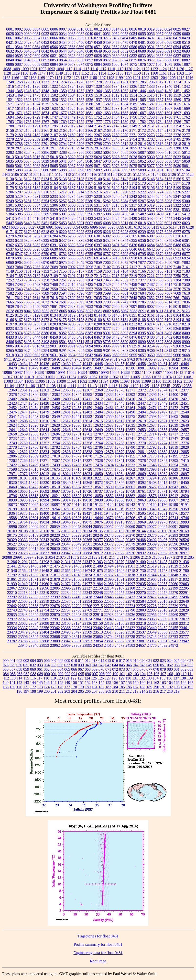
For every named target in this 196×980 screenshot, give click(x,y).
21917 (173, 579)
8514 (89, 342)
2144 (89, 126)
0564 (36, 47)
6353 (116, 240)
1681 (89, 113)
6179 (28, 232)
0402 (116, 38)
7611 (10, 298)
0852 (45, 60)
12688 (33, 434)
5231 (36, 196)
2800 (116, 144)
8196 (186, 320)
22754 (44, 610)
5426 (124, 218)
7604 (142, 293)
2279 (19, 139)
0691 (168, 51)
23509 (87, 632)
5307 (63, 205)
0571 (98, 47)
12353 (176, 386)
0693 (186, 51)
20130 (65, 531)
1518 (168, 95)
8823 (133, 342)
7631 (89, 298)
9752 (61, 359)
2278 (10, 139)
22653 (23, 606)
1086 (177, 64)
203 (67, 691)
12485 (109, 412)
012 (88, 661)
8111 (160, 311)
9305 (142, 351)
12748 (184, 439)
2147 (116, 126)
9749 (43, 359)
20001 (23, 527)
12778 (12, 447)
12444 (109, 403)
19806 (33, 522)
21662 (55, 571)
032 (33, 665)
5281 (98, 201)
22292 (12, 597)
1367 (124, 91)
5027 (124, 157)
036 (60, 665)
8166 (10, 320)
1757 (142, 117)
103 (136, 674)
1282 (133, 82)
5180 (19, 188)
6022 (177, 223)
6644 (168, 249)
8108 (151, 311)
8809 (116, 342)
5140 (98, 179)
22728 (152, 606)
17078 (87, 456)
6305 (133, 236)
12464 (130, 408)
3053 (116, 148)
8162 (160, 315)
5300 (186, 201)
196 (19, 691)
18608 (141, 487)
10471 (23, 368)
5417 (45, 218)
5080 (177, 166)
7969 (116, 306)
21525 (163, 566)
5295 (160, 201)
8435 (19, 337)
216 (156, 691)
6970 (45, 262)
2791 (45, 144)
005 (40, 661)
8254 (89, 329)
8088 (133, 311)
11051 (50, 377)
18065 (130, 474)
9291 (63, 351)
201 (54, 691)
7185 (19, 276)
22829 (184, 610)
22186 (163, 588)
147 (54, 683)
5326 (28, 210)
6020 (160, 223)
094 (74, 674)
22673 (44, 606)
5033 (177, 157)
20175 (12, 535)
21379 (120, 562)
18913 (173, 496)
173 (40, 687)
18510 (55, 487)
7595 (72, 293)
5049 (116, 161)
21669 (76, 571)
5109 (42, 174)
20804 (33, 553)
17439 (55, 465)
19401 (55, 513)
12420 (173, 399)
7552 (63, 289)
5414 (19, 218)
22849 (33, 615)
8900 (186, 342)
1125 (171, 69)
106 (156, 674)
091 (54, 674)
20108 (23, 531)
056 (6, 669)
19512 (152, 513)
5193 (124, 188)
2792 (54, 144)
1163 (180, 73)
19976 (163, 522)
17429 (33, 465)
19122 (98, 505)
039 (81, 665)
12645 (55, 430)
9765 (149, 359)
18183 (87, 478)
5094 (116, 170)
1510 (98, 95)
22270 (141, 593)
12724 (23, 439)
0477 (116, 42)
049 (149, 665)
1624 (63, 108)
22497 (12, 601)
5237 (89, 196)
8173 (45, 320)
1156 (120, 73)
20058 (120, 527)
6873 (168, 254)
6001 (80, 223)
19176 (162, 505)
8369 (186, 329)
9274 (28, 351)
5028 (133, 157)
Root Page (98, 961)
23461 (184, 628)
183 (108, 687)
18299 (162, 478)
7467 (142, 284)
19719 (152, 518)
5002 (98, 152)
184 (115, 687)
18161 (65, 478)
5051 (133, 161)
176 (60, 687)
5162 (45, 183)
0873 (116, 60)
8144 (98, 315)
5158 (10, 183)
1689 (160, 113)
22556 (109, 601)
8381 (54, 333)
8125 (10, 315)
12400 (173, 395)
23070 (173, 619)
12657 (184, 430)
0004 (36, 29)
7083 (10, 267)
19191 (184, 505)
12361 (23, 390)
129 (121, 678)
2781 (142, 139)
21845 (163, 575)
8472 (116, 337)
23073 (12, 623)
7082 (186, 262)
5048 (107, 161)
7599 (107, 293)
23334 (12, 628)
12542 (23, 417)
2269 (116, 135)
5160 (28, 183)
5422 (89, 218)
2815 (151, 144)
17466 (76, 465)
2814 (142, 144)
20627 (76, 549)
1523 (28, 100)
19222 (44, 509)
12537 (173, 412)
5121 (128, 174)
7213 (98, 276)
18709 (66, 491)
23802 (33, 641)
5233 (54, 196)
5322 (177, 205)
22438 (87, 597)
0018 (142, 29)
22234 (66, 593)
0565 (45, 47)
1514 (133, 95)
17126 (98, 456)
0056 (151, 34)
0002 (19, 29)
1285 (142, 82)
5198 (168, 188)
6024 (6, 227)
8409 (186, 333)
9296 (89, 351)
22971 (184, 615)
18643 (173, 487)
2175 (168, 130)
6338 (72, 240)
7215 (116, 276)
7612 (19, 298)
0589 (142, 47)
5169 (107, 183)
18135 (55, 478)
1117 (103, 69)
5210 (45, 192)
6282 (36, 236)
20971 (184, 553)
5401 (133, 214)
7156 (72, 271)
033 (40, 665)
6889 (80, 258)
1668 (177, 108)
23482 (33, 632)
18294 (152, 478)
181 (95, 687)
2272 (142, 135)
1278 (98, 82)
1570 (186, 100)
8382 (63, 333)
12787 (109, 447)
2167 (98, 130)
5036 (19, 161)
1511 (107, 95)
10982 (152, 368)
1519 (177, 95)
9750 (52, 359)
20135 (98, 531)
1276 (80, 82)
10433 (12, 364)
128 (115, 678)
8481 (160, 337)
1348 (45, 91)
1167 (24, 78)
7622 (80, 298)
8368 (177, 329)
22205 (184, 588)
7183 (186, 271)
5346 (133, 210)
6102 (138, 227)
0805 (19, 56)
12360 (12, 390)
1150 (68, 73)
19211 (23, 509)
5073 (116, 166)
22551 (76, 601)
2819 (186, 144)
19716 (141, 518)
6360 (177, 240)
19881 (109, 522)
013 (95, 661)
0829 (107, 56)
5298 (168, 201)
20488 (141, 540)
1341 (177, 86)
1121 (137, 69)
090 (47, 674)
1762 (186, 117)
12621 (163, 421)
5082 (10, 170)
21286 (12, 562)
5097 (133, 170)
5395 (80, 214)
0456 (80, 42)
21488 (87, 566)
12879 (120, 452)
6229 (133, 232)
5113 (67, 174)
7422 (80, 284)
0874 (124, 60)
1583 (116, 104)
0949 (63, 64)
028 (6, 665)
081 (177, 669)
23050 (120, 619)
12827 (76, 452)
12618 (130, 421)
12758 (87, 443)
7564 (124, 289)
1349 (54, 91)
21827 (98, 575)
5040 (54, 161)
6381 (28, 245)
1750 (80, 117)
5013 (10, 157)
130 (128, 678)
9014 (19, 346)
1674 (45, 113)
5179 (10, 188)
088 (33, 674)
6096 (94, 227)
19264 (55, 509)
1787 (186, 122)
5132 (28, 179)
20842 (66, 553)
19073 (12, 505)
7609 (177, 293)
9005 (10, 346)
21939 (12, 584)
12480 (55, 412)
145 (40, 683)
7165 (133, 271)
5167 (89, 183)
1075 (133, 64)
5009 (160, 152)
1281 (124, 82)
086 (20, 674)
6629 (45, 249)
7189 (54, 276)
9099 (116, 346)
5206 (10, 192)
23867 (120, 641)
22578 (130, 601)
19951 (130, 522)
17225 (184, 456)
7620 (72, 298)
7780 (133, 302)
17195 (173, 456)
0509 (177, 42)
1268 (19, 82)
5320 (160, 205)
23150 (98, 623)
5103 (177, 170)
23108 (66, 623)
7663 (186, 298)
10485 (44, 368)
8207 (89, 324)
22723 (120, 606)
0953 (72, 64)
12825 (55, 452)
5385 (19, 214)
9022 (45, 346)
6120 (190, 227)
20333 (23, 540)
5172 (133, 183)
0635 (19, 51)
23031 (76, 619)
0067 (63, 38)
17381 (152, 461)
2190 (80, 135)
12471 (152, 408)
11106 (30, 386)
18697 (55, 491)
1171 (59, 78)
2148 (124, 126)
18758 (130, 491)
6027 (32, 227)
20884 (87, 553)
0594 (177, 47)
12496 (152, 412)
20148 (152, 531)
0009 (72, 29)
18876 (152, 496)
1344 (10, 91)
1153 (94, 73)
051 (163, 665)
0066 (54, 38)
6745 (186, 249)
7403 (36, 284)
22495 (173, 597)
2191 (89, 135)
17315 (76, 461)
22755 (55, 610)
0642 (45, 51)
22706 (87, 606)
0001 (10, 29)
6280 (19, 236)
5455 (72, 223)
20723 (12, 553)
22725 (141, 606)
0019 (151, 29)
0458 (98, 42)
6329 (28, 240)
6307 (151, 236)
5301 (10, 205)
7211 (80, 276)
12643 (33, 430)
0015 (124, 29)
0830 (116, 56)
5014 (19, 157)
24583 (130, 645)
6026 (23, 227)
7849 (28, 306)
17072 (76, 456)
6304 (124, 236)
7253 (19, 280)
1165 (6, 78)
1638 (151, 108)
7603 (133, 293)
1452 (186, 91)
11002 (136, 373)
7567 (133, 289)
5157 (186, 179)
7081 (177, 262)
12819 (173, 447)
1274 (63, 82)
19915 (120, 522)
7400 (28, 284)
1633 (116, 108)
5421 (80, 218)
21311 (66, 562)
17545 (152, 465)
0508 (168, 42)
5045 (80, 161)
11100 (157, 381)
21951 (33, 584)
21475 (55, 566)
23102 (55, 623)
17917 (163, 469)
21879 (66, 579)
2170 (124, 130)
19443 (109, 513)
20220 (55, 535)
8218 (186, 324)
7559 (107, 289)
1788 (10, 126)
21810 (44, 575)
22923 (109, 615)
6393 (72, 245)
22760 (76, 610)
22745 (23, 610)
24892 (163, 645)
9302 (116, 351)
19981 (173, 522)
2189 (72, 135)
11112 (82, 386)
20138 (130, 531)
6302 (107, 236)
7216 (124, 276)
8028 (10, 311)
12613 (76, 421)
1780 (124, 122)
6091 (50, 227)
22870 (55, 615)
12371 (130, 390)
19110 (77, 505)
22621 (173, 601)
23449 (152, 628)
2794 (63, 144)
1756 (133, 117)
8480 (151, 337)
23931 (163, 641)
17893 (141, 469)
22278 (163, 593)
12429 (55, 403)
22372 (44, 597)
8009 (160, 306)
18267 (130, 478)
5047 (98, 161)
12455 (44, 408)
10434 (23, 364)
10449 (109, 364)
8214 (151, 324)
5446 (186, 218)
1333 (107, 86)
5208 (28, 192)
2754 (133, 139)
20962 (163, 553)
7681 (63, 302)
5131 (19, 179)
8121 (177, 311)
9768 (166, 359)
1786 (177, 122)
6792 (116, 254)
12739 (120, 439)
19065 (152, 500)
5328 (45, 210)
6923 (177, 258)
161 (149, 683)
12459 (87, 408)
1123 (154, 69)
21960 (44, 584)
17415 (184, 461)
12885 (184, 452)
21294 (33, 562)
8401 (160, 333)
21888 (98, 579)
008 (60, 661)
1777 (98, 122)
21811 (55, 575)
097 (95, 674)
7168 (160, 271)
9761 (114, 359)
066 (74, 669)
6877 (186, 254)
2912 (63, 148)
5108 (33, 174)
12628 (55, 425)
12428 (44, 403)
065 (67, 669)
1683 (107, 113)
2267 (98, 135)
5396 (89, 214)
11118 (113, 386)
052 (170, 665)
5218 (116, 192)
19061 (130, 500)
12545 (44, 417)
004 (33, 661)
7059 (98, 262)
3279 (168, 148)
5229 (19, 196)
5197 (160, 188)
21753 (163, 571)
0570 (89, 47)
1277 (89, 82)
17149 (120, 456)
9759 (105, 359)
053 (177, 665)
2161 (45, 130)
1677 (63, 113)
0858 (98, 60)
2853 (28, 148)
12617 (120, 421)
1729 (36, 117)
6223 (80, 232)
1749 (72, 117)
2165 (80, 130)
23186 (120, 623)
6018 (142, 223)
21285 (189, 557)
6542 (19, 249)
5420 (72, 218)
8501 (63, 342)
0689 (151, 51)
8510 (72, 342)
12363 (44, 390)
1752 (98, 117)
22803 (141, 610)
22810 (163, 610)
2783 (160, 139)
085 (13, 674)
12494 (141, 412)
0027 (186, 29)
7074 (133, 262)
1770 (72, 122)
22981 (33, 619)
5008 (151, 152)
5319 (151, 205)
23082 (23, 623)
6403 (124, 245)
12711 (130, 434)
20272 (141, 535)
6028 (41, 227)
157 (122, 683)
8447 (45, 337)
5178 (186, 183)
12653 (141, 430)
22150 (98, 588)
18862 (130, 496)
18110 (34, 478)
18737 (98, 491)
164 (170, 683)
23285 (163, 623)
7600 (116, 293)
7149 (10, 271)
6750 (45, 254)
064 (60, 669)
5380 (168, 210)
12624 (12, 425)
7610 (186, 293)
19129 (109, 505)
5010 (168, 152)
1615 (177, 104)
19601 (33, 518)
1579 (80, 104)
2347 (107, 139)
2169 (116, 130)
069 (95, 669)
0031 (36, 34)
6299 (80, 236)
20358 (76, 540)
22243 (87, 593)
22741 (184, 606)
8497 (36, 342)
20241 (87, 535)
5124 (154, 174)
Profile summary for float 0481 (98, 944)
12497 (163, 412)
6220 (63, 232)
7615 (45, 298)
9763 (131, 359)
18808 (23, 496)
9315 (186, 351)
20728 (23, 553)
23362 (55, 628)
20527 (12, 544)
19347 (163, 509)
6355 (133, 240)
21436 (184, 562)
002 (19, 661)
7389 (186, 280)
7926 (80, 306)
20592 (163, 544)
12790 (130, 447)
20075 (141, 527)
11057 (93, 377)
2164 (72, 130)
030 (19, 665)
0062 (19, 38)
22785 (120, 610)
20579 (130, 544)
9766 (158, 359)
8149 (124, 315)
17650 (44, 469)
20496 (163, 540)
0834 (151, 56)
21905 (152, 579)
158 (129, 683)
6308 (160, 236)
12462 (120, 408)
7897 (63, 306)
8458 (72, 337)
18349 (66, 483)
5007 (142, 152)
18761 (141, 491)
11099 (146, 381)
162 (156, 683)
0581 (107, 47)
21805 (33, 575)
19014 (66, 500)
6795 (142, 254)
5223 (151, 192)
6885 (54, 258)
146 (47, 683)
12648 (87, 430)
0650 (107, 51)
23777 (184, 637)
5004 (116, 152)
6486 (168, 245)
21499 (120, 566)
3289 (72, 152)
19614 (55, 518)
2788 (19, 144)
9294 (80, 351)
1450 (168, 91)
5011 (177, 152)
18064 (120, 474)
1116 (94, 69)
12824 (44, 452)
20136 (109, 531)
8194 (177, 320)
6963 (19, 262)
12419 (163, 399)
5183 (45, 188)
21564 (23, 571)
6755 (89, 254)
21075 (61, 557)
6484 (151, 245)
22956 (152, 615)
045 (122, 665)
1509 (89, 95)
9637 (80, 355)
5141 (107, 179)
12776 (184, 443)
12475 (184, 408)
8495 (28, 342)
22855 (44, 615)
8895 (151, 342)
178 (74, 687)
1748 (63, 117)
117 (39, 678)
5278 (72, 201)
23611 (76, 637)
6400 (107, 245)
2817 (168, 144)
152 (88, 683)
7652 (151, 298)
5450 (36, 223)
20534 (44, 544)
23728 (130, 637)
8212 (133, 324)
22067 (12, 588)
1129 (16, 73)
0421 (10, 42)
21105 (71, 557)
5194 (133, 188)
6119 (181, 227)
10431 (187, 359)
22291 (184, 593)
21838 (130, 575)
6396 (89, 245)
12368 (98, 390)
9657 (142, 355)
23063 (152, 619)
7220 (142, 276)
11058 (103, 377)
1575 (45, 104)
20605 (23, 549)
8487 (19, 342)
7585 (19, 293)
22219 (44, 593)
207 (95, 691)
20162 (173, 531)
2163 (63, 130)
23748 (152, 637)
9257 (168, 346)
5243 (142, 196)
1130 (24, 73)
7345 (107, 280)
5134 (45, 179)
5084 (28, 170)
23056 (141, 619)
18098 (12, 478)
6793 (124, 254)
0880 (168, 60)
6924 (186, 258)
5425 (116, 218)
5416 (36, 218)
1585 (133, 104)
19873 (76, 522)
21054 (50, 557)
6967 (28, 262)
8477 (142, 337)
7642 (116, 298)
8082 (107, 311)
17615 (33, 469)
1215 (181, 78)
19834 (44, 522)
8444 (36, 337)
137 (176, 678)
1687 (142, 113)
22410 (76, 597)
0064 (36, 38)
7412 (63, 284)
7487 (151, 284)
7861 (54, 306)
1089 (16, 69)
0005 (45, 29)
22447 (120, 597)
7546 (28, 289)
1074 (124, 64)
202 (60, 691)
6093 (67, 227)
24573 (120, 645)
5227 (186, 192)
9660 (160, 355)
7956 (98, 306)
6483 (142, 245)
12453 (23, 408)
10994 (82, 373)
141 (12, 683)
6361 (186, 240)
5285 (133, 201)
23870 (130, 641)
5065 (54, 166)
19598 (23, 518)
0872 (107, 60)
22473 (130, 597)
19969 (141, 522)
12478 (33, 412)
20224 (66, 535)
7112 (133, 267)
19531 (163, 513)
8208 (98, 324)
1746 (45, 117)
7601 (124, 293)
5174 (151, 183)
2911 (54, 148)
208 (101, 691)
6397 (98, 245)
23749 (163, 637)
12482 (76, 412)
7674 (54, 302)
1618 (19, 108)
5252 (36, 201)
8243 (45, 329)
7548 (45, 289)
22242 (76, 593)
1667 (168, 108)
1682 (98, 113)
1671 (19, 113)
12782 (55, 447)
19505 (141, 513)
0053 (124, 34)
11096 (114, 381)
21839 (141, 575)
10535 (120, 368)
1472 (28, 95)
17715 (76, 469)
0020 (160, 29)
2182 (36, 135)
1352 (80, 91)
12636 (141, 425)
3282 (10, 152)
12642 (23, 430)
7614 (36, 298)
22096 (66, 588)
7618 (54, 298)
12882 (152, 452)
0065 (45, 38)
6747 (19, 254)
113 (13, 678)
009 (67, 661)
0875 (133, 60)
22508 (23, 601)
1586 (142, 104)
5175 (160, 183)
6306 (142, 236)
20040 (66, 527)
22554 (87, 601)
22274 (152, 593)
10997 (115, 373)
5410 (168, 214)
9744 (34, 359)
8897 (160, 342)
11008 (168, 373)
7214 (107, 276)
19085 (34, 505)
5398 (107, 214)
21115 (82, 557)
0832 (133, 56)
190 (156, 687)
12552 (87, 417)
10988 (29, 373)
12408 (55, 399)
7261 (63, 280)
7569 (151, 289)
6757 (107, 254)
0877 (151, 60)
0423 (28, 42)
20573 (120, 544)
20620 (55, 549)
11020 (40, 377)
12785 (87, 447)
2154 (177, 126)
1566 (151, 100)
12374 (163, 390)
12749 (12, 443)
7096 (89, 267)
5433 (142, 218)
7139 (168, 267)
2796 (80, 144)
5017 (45, 157)
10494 (76, 368)
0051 (107, 34)
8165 (186, 315)
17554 (173, 465)
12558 (98, 417)
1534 (72, 100)
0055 (142, 34)
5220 (124, 192)
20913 (109, 553)
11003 (147, 373)
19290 (76, 509)
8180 (98, 320)
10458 (141, 364)
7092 (72, 267)
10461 (163, 364)
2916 (98, 148)
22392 (55, 597)
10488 (55, 368)
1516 (151, 95)
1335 (124, 86)
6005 (98, 223)
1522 (19, 100)
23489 (55, 632)
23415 (120, 628)
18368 (87, 483)
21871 (33, 579)
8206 (80, 324)
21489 (98, 566)
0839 (186, 56)
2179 (10, 135)
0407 (151, 38)
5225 (168, 192)
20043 (76, 527)
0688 (142, 51)
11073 (156, 377)
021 (149, 661)
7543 (19, 289)
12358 (187, 386)
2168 (107, 130)
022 (156, 661)
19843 (55, 522)
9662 (168, 355)
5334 (98, 210)
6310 (177, 236)
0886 (10, 64)
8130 (45, 315)
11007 (157, 373)
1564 (133, 100)
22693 (66, 606)
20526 (184, 540)
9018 (36, 346)
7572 (160, 289)
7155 (63, 271)
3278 (160, 148)
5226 (177, 192)
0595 (186, 47)
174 (47, 687)
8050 (37, 311)
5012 (186, 152)
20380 (109, 540)
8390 (98, 333)
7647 (124, 298)
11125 (144, 386)
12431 (76, 403)
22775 (109, 610)
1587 (151, 104)
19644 (98, 518)
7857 (45, 306)
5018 (54, 157)
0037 (80, 34)
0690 (160, 51)
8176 (72, 320)
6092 (59, 227)
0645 (72, 51)
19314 (109, 509)
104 (143, 674)
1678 (72, 113)
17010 (55, 456)
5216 (98, 192)
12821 (12, 452)
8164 (177, 315)
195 (190, 687)
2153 (168, 126)
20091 (173, 527)
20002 (33, 527)
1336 (133, 86)
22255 (109, 593)
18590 (109, 487)
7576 (177, 289)
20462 (130, 540)
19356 (173, 509)
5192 (116, 188)
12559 (109, 417)
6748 (28, 254)
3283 (19, 152)
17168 (141, 456)
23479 (23, 632)
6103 (147, 227)
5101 (160, 170)
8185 (133, 320)
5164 (63, 183)
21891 (120, 579)
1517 (160, 95)
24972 (173, 645)
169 (12, 687)
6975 (63, 262)
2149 (133, 126)
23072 (184, 619)
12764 (98, 443)
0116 (89, 38)
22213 (23, 593)
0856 (80, 60)
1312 (160, 82)
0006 (54, 29)
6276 (168, 232)
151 (81, 683)
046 (129, 665)
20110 (44, 531)
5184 (54, 188)
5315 (116, 205)
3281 (186, 148)
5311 (98, 205)
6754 (80, 254)
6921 (160, 258)
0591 (151, 47)
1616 (186, 104)
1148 (50, 73)
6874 (177, 254)
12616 (109, 421)
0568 (72, 47)
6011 (124, 223)
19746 (184, 518)
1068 (116, 64)
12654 (152, 430)
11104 (9, 386)
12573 (120, 417)
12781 (44, 447)
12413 (109, 399)
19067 (173, 500)
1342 (186, 86)
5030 (151, 157)
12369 (109, 390)
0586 (133, 47)
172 (33, 687)
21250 (157, 557)
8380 (45, 333)
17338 (109, 461)
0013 (107, 29)
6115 (164, 227)
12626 (33, 425)
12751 (33, 443)
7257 (36, 280)
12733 (87, 439)
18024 (66, 474)
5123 (146, 174)
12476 (12, 412)
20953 (152, 553)
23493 (66, 632)
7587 (36, 293)
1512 (116, 95)
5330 (63, 210)
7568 (142, 289)
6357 (151, 240)
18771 (163, 491)
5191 (107, 188)
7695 (80, 302)
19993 (184, 522)
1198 (110, 78)
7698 (89, 302)
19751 (12, 522)
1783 (151, 122)
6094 (76, 227)
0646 (80, 51)
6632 (72, 249)
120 (60, 678)
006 (47, 661)
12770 (141, 443)
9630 (45, 355)
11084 (19, 381)
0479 (133, 42)
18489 (44, 487)
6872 (160, 254)
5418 (54, 218)
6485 (160, 245)
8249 (63, 329)
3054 (124, 148)
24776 (152, 645)
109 (177, 674)
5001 (89, 152)
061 (40, 669)
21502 (141, 566)
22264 (130, 593)
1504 (72, 95)
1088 (7, 69)
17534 (141, 465)
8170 (28, 320)
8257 (98, 329)
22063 (184, 584)
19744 (173, 518)
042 (101, 665)
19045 (109, 500)
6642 (151, 249)
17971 (12, 474)
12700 (66, 434)
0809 (36, 56)
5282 (107, 201)
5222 (142, 192)
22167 (120, 588)
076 (142, 669)
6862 (151, 254)
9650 (116, 355)
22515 (33, 601)
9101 (124, 346)
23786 (23, 641)
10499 (109, 368)
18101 (23, 478)
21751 (152, 571)
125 (94, 678)
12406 (33, 399)
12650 (109, 430)
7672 (45, 302)
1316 (10, 86)
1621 (36, 108)
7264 (89, 280)
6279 (10, 236)
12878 (109, 452)
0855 (72, 60)
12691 (44, 434)
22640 (184, 601)
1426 (133, 91)
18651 (184, 487)
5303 (28, 205)
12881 (141, 452)
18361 (76, 483)
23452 (163, 628)
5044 (72, 161)
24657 (141, 645)
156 (115, 683)
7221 (151, 276)
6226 (107, 232)
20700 (173, 549)
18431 (173, 483)
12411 (87, 399)
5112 (59, 174)
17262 (12, 461)
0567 (63, 47)
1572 (19, 104)
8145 (107, 315)
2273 (151, 135)
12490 (130, 412)
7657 (160, 298)
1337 (142, 86)
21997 (130, 584)
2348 (116, 139)
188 (142, 687)
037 (67, 665)
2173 (151, 130)
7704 (116, 302)
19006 (55, 500)
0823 (72, 56)
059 (26, 669)
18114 (44, 478)
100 (115, 674)
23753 (173, 637)
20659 (130, 549)
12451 (184, 403)
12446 (130, 403)
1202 (145, 78)
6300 (89, 236)
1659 (160, 108)
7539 (10, 289)
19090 (44, 505)
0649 (98, 51)
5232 (45, 196)
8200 (36, 324)
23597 (33, 637)
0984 (98, 64)
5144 (133, 179)
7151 (28, 271)
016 (115, 661)
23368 (66, 628)
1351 (72, 91)
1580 (89, 104)
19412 (76, 513)
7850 (36, 306)
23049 (109, 619)
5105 (6, 174)
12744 (152, 439)
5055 (160, 161)
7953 (89, 306)
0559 (28, 47)
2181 (28, 135)
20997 (29, 557)
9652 (124, 355)
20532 (33, 544)
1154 (102, 73)
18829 (87, 496)
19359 (184, 509)
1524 (36, 100)
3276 (142, 148)
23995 (87, 645)
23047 (98, 619)
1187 (84, 78)
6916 (116, 258)
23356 (44, 628)
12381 (44, 395)
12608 (23, 421)
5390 (54, 214)
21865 (23, 579)
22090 (44, 588)
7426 (98, 284)
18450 (184, 483)
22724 (130, 606)
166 (184, 683)
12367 (87, 390)
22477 (152, 597)
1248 (10, 82)
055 (190, 665)
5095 (124, 170)
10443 (87, 364)
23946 (33, 645)
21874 (44, 579)
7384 (177, 280)
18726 (87, 491)
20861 (76, 553)
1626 (80, 108)
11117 (102, 386)
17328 (98, 461)
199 (40, 691)
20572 (109, 544)
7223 (168, 276)
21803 (23, 575)
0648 (89, 51)
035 (54, 665)
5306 (54, 205)
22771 (98, 610)
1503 (63, 95)
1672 (28, 113)
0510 (186, 42)
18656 (12, 491)
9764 (140, 359)
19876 (98, 522)
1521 (10, 100)
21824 (87, 575)
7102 (107, 267)
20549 (76, 544)
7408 (54, 284)
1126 (180, 69)
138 (183, 678)
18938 (23, 500)
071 (108, 669)
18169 (76, 478)
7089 (54, 267)
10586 (130, 368)
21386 (130, 562)
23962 (55, 645)
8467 (98, 337)
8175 (63, 320)
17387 (163, 461)
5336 (107, 210)
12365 (66, 390)
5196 (151, 188)
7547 (36, 289)
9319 (19, 355)
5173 (142, 183)
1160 (154, 73)
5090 (80, 170)
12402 (12, 399)
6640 (133, 249)
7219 (133, 276)
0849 (28, 60)
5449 (28, 223)
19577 (184, 513)
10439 (66, 364)
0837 (177, 56)
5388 (36, 214)
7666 (19, 302)
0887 (19, 64)
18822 (66, 496)
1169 (41, 78)
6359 (168, 240)
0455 (72, 42)
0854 (63, 60)
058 (19, 669)
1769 (63, 122)
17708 (66, 469)
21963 (55, 584)
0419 (177, 38)
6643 (160, 249)
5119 (111, 174)
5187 (72, 188)
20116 (55, 531)
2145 (98, 126)
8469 (107, 337)
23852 (87, 641)
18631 (163, 487)
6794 (133, 254)
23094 (33, 623)
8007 (151, 306)
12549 (55, 417)
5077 (151, 166)
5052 (142, 161)
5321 (168, 205)
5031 (160, 157)
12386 (98, 395)
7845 (19, 306)
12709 (120, 434)
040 (88, 665)
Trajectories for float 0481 (98, 936)
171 (26, 687)
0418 (168, 38)
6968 (36, 262)
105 (150, 674)
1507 (80, 95)
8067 (81, 311)
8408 (177, 333)
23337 (23, 628)
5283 (116, 201)
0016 (133, 29)
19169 (152, 505)
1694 (10, 117)
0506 (151, 42)
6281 (28, 236)
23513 (98, 632)
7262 (72, 280)
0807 (28, 56)
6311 (186, 236)
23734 (141, 637)
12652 (130, 430)
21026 (39, 557)
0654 (133, 51)
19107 (66, 505)
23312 (184, 623)
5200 (186, 188)
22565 (120, 601)
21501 (130, 566)
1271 (36, 82)
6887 (63, 258)
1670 (10, 113)
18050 (98, 474)
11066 (146, 377)
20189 (33, 535)
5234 (63, 196)
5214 (80, 192)
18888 (163, 496)
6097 (103, 227)
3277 (151, 148)
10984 (173, 368)
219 (177, 691)
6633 (80, 249)
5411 (177, 214)
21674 (87, 571)
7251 (186, 276)
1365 (107, 91)
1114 (77, 69)
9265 (10, 351)
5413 (10, 218)
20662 (141, 549)
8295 (142, 329)
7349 (116, 280)
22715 (98, 606)
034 (47, 665)
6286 (72, 236)
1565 (142, 100)
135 (163, 678)
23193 (130, 623)
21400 (141, 562)
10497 (98, 368)
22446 (109, 597)
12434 (98, 403)
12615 (98, 421)
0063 (28, 38)
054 (184, 665)
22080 (23, 588)
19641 (87, 518)
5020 (72, 157)
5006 (133, 152)
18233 (109, 478)
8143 (89, 315)
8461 (80, 337)
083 (190, 669)
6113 (155, 227)
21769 (173, 571)
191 (163, 687)
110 (184, 674)
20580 (141, 544)
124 (87, 678)
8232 (28, 329)
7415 (72, 284)
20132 (76, 531)
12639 (173, 425)
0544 (19, 47)
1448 (151, 91)
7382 (168, 280)
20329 (12, 540)
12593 (152, 417)
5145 (142, 179)
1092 (43, 69)
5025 (107, 157)
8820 (124, 342)
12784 (76, 447)
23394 (87, 628)
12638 (163, 425)
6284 (54, 236)
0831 (124, 56)
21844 (152, 575)
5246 (168, 196)
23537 (141, 632)
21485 (76, 566)
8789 (98, 342)
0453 (54, 42)
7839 (10, 306)
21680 (109, 571)
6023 (186, 223)
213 (136, 691)
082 (184, 669)
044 (115, 665)
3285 (36, 152)
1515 (142, 95)
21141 (103, 557)
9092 (80, 346)
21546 (12, 571)
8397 (151, 333)
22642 (12, 606)
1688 (151, 113)
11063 (125, 377)
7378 (151, 280)
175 (54, 687)
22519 (44, 601)
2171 (133, 130)
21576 (33, 571)
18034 (87, 474)
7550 (54, 289)
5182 (36, 188)
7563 (116, 289)
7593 (54, 293)
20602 (184, 544)
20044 (87, 527)
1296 (151, 82)
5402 (142, 214)
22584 (141, 601)
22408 (66, 597)
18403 (152, 483)
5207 (19, 192)
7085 (28, 267)
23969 (66, 645)
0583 (124, 47)
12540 (184, 412)
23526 (120, 632)
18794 (184, 491)
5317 (133, 205)
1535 (80, 100)
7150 (19, 271)
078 (156, 669)
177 (67, 687)
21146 (125, 557)
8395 (142, 333)
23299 (173, 623)
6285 (63, 236)
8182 (107, 320)
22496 (184, 597)
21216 (146, 557)
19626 (76, 518)
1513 (124, 95)
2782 (151, 139)
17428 (23, 465)
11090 (61, 381)
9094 (89, 346)
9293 (72, 351)
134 (156, 678)
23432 (130, 628)
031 (26, 665)
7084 (19, 267)
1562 (116, 100)
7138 (159, 267)
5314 (107, 205)
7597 (89, 293)
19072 (184, 500)
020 (142, 661)
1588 (160, 104)
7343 (98, 280)
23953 (44, 645)
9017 (28, 346)
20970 (173, 553)
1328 (98, 86)
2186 (45, 135)
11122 (134, 386)
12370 (120, 390)
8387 (89, 333)
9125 (133, 346)
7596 (80, 293)
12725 (33, 439)
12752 (44, 443)
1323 (63, 86)
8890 (142, 342)
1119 (120, 69)
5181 (28, 188)
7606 (160, 293)
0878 (160, 60)
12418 (152, 399)
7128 (151, 267)
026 (184, 661)
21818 (76, 575)
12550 (66, 417)
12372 (141, 390)
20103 (12, 531)
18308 (184, 478)
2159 (36, 130)
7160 (107, 271)
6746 (10, 254)
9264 (186, 346)
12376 (173, 390)
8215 (160, 324)
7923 (72, 306)
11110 (61, 386)
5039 (45, 161)
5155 (168, 179)
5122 (137, 174)
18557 (87, 487)
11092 (82, 381)
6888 (72, 258)
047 (136, 665)
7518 (177, 284)
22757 (66, 610)
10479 (33, 368)
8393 (124, 333)
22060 (173, 584)
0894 (54, 64)
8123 (186, 311)
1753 (107, 117)
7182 (177, 271)
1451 (177, 91)
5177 (177, 183)
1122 (146, 69)
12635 (130, 425)
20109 (34, 531)
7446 (124, 284)
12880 (130, 452)
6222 (72, 232)
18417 (163, 483)
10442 (76, 364)
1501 (45, 95)
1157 (128, 73)
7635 (98, 298)
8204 (63, 324)
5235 (72, 196)
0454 (63, 42)
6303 (116, 236)
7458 (133, 284)
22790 (130, 610)
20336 (33, 540)
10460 (152, 364)
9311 (159, 351)
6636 (98, 249)
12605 (173, 417)
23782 (12, 641)
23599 (44, 637)
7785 (142, 302)
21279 (178, 557)
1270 (28, 82)
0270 (98, 38)
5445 (177, 218)
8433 (10, 337)
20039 (55, 527)
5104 (186, 170)
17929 (173, 469)
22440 (98, 597)
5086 (45, 170)
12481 (66, 412)
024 (170, 661)
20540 (55, 544)
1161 (163, 73)
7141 (186, 267)
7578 (186, 289)
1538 (107, 100)
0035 (72, 34)
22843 (23, 615)
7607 (168, 293)
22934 (120, 615)
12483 (87, 412)
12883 (163, 452)
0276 (107, 38)
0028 (10, 34)
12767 (109, 443)
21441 (12, 566)
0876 (142, 60)
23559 (173, 632)
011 (81, 661)
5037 (28, 161)
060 (33, 669)
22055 (163, 584)
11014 (189, 373)
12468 (141, 408)
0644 (63, 51)
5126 (172, 174)
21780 (184, 571)
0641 (36, 51)
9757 (87, 359)
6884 (45, 258)
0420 (186, 38)
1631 (98, 108)
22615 (163, 601)
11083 (8, 381)
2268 (107, 135)
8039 (19, 311)
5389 (45, 214)
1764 (19, 122)
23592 (12, 637)
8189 (151, 320)
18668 (23, 491)
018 (129, 661)
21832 (109, 575)
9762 (122, 359)
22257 (120, 593)
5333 (89, 210)
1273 (54, 82)
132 (142, 678)
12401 (184, 395)
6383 (45, 245)
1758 (151, 117)
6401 (116, 245)
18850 (98, 496)
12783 (66, 447)
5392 (72, 214)
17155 (130, 456)
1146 (33, 73)
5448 (19, 223)
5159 (19, 183)
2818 (177, 144)
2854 (36, 148)
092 (61, 674)
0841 (19, 60)
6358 (160, 240)
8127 (28, 315)
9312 (168, 351)
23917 (152, 641)
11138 (155, 386)
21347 (87, 562)
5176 (168, 183)
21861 (12, 579)
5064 (45, 166)
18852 (109, 496)
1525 (45, 100)
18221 (98, 478)
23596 (23, 637)
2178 (186, 130)
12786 (98, 447)
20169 (184, 531)
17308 (66, 461)
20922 (120, 553)
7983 (124, 306)
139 (190, 678)
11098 (135, 381)
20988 (7, 557)
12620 (152, 421)
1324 (72, 86)
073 (122, 669)
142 (19, 683)
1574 (36, 104)
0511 (10, 47)
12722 (184, 434)
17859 (120, 469)
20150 (162, 531)
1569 (177, 100)
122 (74, 678)
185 (122, 687)
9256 (160, 346)
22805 (152, 610)
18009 (33, 474)
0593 (168, 47)
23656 (87, 637)
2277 (186, 135)
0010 (80, 29)
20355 (66, 540)
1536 (89, 100)
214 (142, 691)
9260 (177, 346)
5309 (80, 205)
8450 (54, 337)
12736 (109, 439)
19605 (44, 518)
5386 (28, 214)
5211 (54, 192)
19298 (87, 509)
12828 (87, 452)
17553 (163, 465)
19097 (55, 505)
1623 (54, 108)
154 (101, 683)
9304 (133, 351)
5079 (168, 166)
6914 (98, 258)
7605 (151, 293)
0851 (36, 60)
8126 (19, 315)
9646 (107, 355)
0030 (28, 34)
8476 (133, 337)
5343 (116, 210)
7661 (177, 298)
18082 (163, 474)
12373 (152, 390)
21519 (152, 566)
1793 (45, 126)
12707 (98, 434)
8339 (168, 329)
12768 (120, 443)
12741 (130, 439)
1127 (189, 69)
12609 (33, 421)
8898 (168, 342)
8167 (19, 320)
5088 (63, 170)
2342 (63, 139)
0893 (45, 64)
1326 (80, 86)
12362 (33, 390)
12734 (98, 439)
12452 (12, 408)
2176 (177, 130)
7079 (160, 262)
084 (6, 674)
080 (170, 669)
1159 (146, 73)
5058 (186, 161)
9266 (19, 351)
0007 (63, 29)
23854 (98, 641)
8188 (142, 320)
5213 (72, 192)
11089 (50, 381)
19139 (119, 505)
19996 (12, 527)
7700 (107, 302)
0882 (186, 60)
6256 (151, 232)
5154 (160, 179)
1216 (189, 78)
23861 (109, 641)
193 (177, 687)
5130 (10, 179)
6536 (186, 245)
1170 (50, 78)
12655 (163, 430)
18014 (55, 474)
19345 (152, 509)
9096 (107, 346)
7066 (107, 262)
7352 (124, 280)
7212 (89, 276)
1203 (154, 78)
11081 (188, 377)
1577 (63, 104)
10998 (125, 373)
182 (101, 687)
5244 (151, 196)
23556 (163, 632)
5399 (116, 214)
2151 (151, 126)
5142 (116, 179)
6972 (54, 262)
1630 (89, 108)
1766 (36, 122)
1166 (15, 78)
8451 (63, 337)
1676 (54, 113)
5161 (36, 183)
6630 (54, 249)
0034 (63, 34)
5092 (98, 170)
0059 (177, 34)
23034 (87, 619)
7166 (142, 271)
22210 (12, 593)
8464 (89, 337)
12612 (66, 421)
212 (129, 691)
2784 (168, 139)
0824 (80, 56)
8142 (80, 315)
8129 (36, 315)
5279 (80, 201)
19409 (66, 513)
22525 (55, 601)
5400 (124, 214)
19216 (33, 509)
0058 (168, 34)
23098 (44, 623)
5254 (45, 201)
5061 (19, 166)
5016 (36, 157)
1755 (124, 117)
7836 (186, 302)
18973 (33, 500)
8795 (107, 342)
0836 (168, 56)
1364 (98, 91)
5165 (72, 183)
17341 (120, 461)
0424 (36, 42)
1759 (160, 117)
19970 (152, 522)
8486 (10, 342)
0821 (54, 56)
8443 (28, 337)
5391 (63, 214)
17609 (23, 469)
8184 (124, 320)
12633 (109, 425)
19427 (87, 513)
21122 (93, 557)
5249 (10, 201)
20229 (76, 535)
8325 (160, 329)
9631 (54, 355)
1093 (51, 69)
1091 (34, 69)
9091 (72, 346)
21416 (152, 562)
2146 (107, 126)
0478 (124, 42)
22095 (55, 588)
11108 (51, 386)
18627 (152, 487)
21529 (173, 566)
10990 (50, 373)
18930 (12, 500)
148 (60, 683)
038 (74, 665)
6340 (89, 240)
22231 (55, 593)
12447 (141, 403)
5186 (63, 188)
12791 (141, 447)
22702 (76, 606)
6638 (116, 249)
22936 (130, 615)
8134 (54, 315)
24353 (98, 645)
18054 (109, 474)
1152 (85, 73)
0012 (98, 29)
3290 (80, 152)
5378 (160, 210)
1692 (177, 113)
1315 (186, 82)
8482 (168, 337)
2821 (19, 148)
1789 (19, 126)
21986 (109, 584)
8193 (168, 320)
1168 (32, 78)
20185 (23, 535)
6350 (98, 240)
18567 (98, 487)
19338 (141, 509)
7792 (151, 302)
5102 (168, 170)
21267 (167, 557)
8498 (45, 342)
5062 (28, 166)
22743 (12, 610)
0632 (10, 51)
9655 (133, 355)
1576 (54, 104)
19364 (12, 513)
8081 (98, 311)
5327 (36, 210)
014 (101, 661)
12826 (66, 452)
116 (33, 678)
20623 (66, 549)
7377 (142, 280)
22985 (44, 619)
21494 (109, 566)
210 (115, 691)
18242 (119, 478)
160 (142, 683)
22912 (87, 615)
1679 (80, 113)
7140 (177, 267)
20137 (119, 531)
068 (88, 669)
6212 (36, 232)
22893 (76, 615)
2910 (45, 148)
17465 (66, 465)
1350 (63, 91)
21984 (98, 584)
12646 (66, 430)
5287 (142, 201)
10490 (66, 368)
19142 (130, 505)
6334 (36, 240)
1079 (168, 64)
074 (129, 669)
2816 (160, 144)
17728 (87, 469)
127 (108, 678)
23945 (23, 645)
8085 (116, 311)
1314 (177, 82)
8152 (142, 315)
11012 (178, 373)
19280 (66, 509)
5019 (63, 157)
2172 (142, 130)
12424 (23, 403)
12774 (163, 443)
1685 (124, 113)
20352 (55, 540)
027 (190, 661)
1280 (116, 82)
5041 (63, 161)
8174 (54, 320)
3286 (45, 152)
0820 (45, 56)
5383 (186, 210)
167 (190, 683)
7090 (63, 267)
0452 (45, 42)
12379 (23, 395)
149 (67, 683)
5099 (142, 170)
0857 (89, 60)
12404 (23, 399)
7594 (63, 293)
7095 (81, 267)
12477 (23, 412)
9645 (98, 355)
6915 (107, 258)
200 (47, 691)
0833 (142, 56)
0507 (160, 42)
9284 (45, 351)
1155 (111, 73)
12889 (33, 456)
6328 (19, 240)
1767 (45, 122)
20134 (87, 531)
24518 (109, 645)
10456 (130, 364)
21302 (55, 562)
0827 (89, 56)
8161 (151, 315)
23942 (184, 641)
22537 (66, 601)
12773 (152, 443)
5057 (177, 161)
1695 (19, 117)
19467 (130, 513)
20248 (109, 535)
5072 (107, 166)
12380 (33, 395)
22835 (12, 615)
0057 (160, 34)
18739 (109, 491)
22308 (23, 597)
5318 (142, 205)
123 (80, 678)
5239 (107, 196)
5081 (186, 166)
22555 (98, 601)
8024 (186, 306)
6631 (63, 249)
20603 (12, 549)
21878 (55, 579)
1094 (60, 69)
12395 (141, 395)
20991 (18, 557)
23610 (66, 637)
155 (108, 683)
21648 (44, 571)
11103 (188, 381)
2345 (89, 139)
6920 (151, 258)
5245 (160, 196)
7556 (80, 289)
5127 (181, 174)
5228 (10, 196)
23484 (44, 632)
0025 (177, 29)
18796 (12, 496)
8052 (45, 311)
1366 (116, 91)
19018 (87, 500)
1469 (19, 95)
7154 (54, 271)
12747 (173, 439)
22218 (33, 593)
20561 (87, 544)
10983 (163, 368)
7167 (151, 271)
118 (46, 678)
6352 (107, 240)
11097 (125, 381)
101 (122, 674)
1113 (69, 69)
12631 (87, 425)
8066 (72, 311)
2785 (177, 139)
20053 (98, 527)
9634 (72, 355)
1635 (133, 108)
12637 (152, 425)
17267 (33, 461)
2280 (28, 139)
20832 (44, 553)
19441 (98, 513)
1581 (98, 104)
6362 (10, 245)
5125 (163, 174)
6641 (142, 249)
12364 (55, 390)
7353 (133, 280)
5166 (80, 183)
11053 (61, 377)
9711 (8, 359)
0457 (89, 42)
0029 (19, 34)
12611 (55, 421)
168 (6, 687)
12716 (163, 434)
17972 (23, 474)
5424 (107, 218)
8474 (124, 337)
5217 (107, 192)
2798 (98, 144)
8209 (107, 324)
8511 (80, 342)
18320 (12, 483)
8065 (63, 311)
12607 (12, 421)
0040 (89, 34)
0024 (168, 29)
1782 (142, 122)
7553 (72, 289)
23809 (55, 641)
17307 (55, 461)
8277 (107, 329)
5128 (190, 174)
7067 (116, 262)
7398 (19, 284)
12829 (98, 452)
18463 (23, 487)
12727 (44, 439)
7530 (186, 284)
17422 (12, 465)
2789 (28, 144)
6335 (45, 240)
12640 (184, 425)
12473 (173, 408)
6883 (36, 258)
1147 (42, 73)
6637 (107, 249)
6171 (10, 232)
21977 (87, 584)
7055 (89, 262)
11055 (82, 377)
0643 (54, 51)
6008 (107, 223)
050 (156, 665)
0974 (80, 64)
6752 (63, 254)
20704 (184, 549)
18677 (33, 491)
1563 (124, 100)
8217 (177, 324)
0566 (54, 47)
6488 (177, 245)
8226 (19, 329)
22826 (173, 610)
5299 (177, 201)
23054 (130, 619)
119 (53, 678)
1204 (163, 78)
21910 (163, 579)
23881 (141, 641)
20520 (173, 540)
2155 (186, 126)
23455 (173, 628)
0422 (19, 42)
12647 (76, 430)
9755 (78, 359)
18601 (130, 487)
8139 (72, 315)
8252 (72, 329)
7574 (168, 289)
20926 (130, 553)
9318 (10, 355)
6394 (80, 245)
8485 (186, 337)
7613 (28, 298)
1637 (142, 108)
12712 (141, 434)
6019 (151, 223)
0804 (10, 56)
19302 (98, 509)
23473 (12, 632)
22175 (141, 588)
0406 (142, 38)
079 (163, 669)
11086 (40, 381)
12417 (141, 399)
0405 (133, 38)
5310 (89, 205)
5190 (98, 188)
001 (12, 661)
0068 (72, 38)
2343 (72, 139)
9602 (36, 355)
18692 (44, 491)
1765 (28, 122)
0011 (89, 29)
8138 (63, 315)
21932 (184, 579)
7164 (124, 271)
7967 (107, 306)
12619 (141, 421)
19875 (87, 522)
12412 (98, 399)
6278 (186, 232)
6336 (54, 240)
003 (26, 661)
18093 (173, 474)
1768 (54, 122)
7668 (28, 302)
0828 (98, 56)
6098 (111, 227)
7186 (28, 276)
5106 (15, 174)
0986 (107, 64)
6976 (72, 262)
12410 (76, 399)
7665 (10, 302)
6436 (133, 245)
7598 (98, 293)
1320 (36, 86)
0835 (160, 56)
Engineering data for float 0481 (98, 953)
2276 (177, 135)
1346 (28, 91)
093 (67, 674)
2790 (36, 144)
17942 (184, 469)
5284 (124, 201)
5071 (98, 166)
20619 (44, 549)
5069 (89, 166)
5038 (36, 161)
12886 (12, 456)
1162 (171, 73)
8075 (89, 311)
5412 (186, 214)
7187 (36, 276)
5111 (50, 174)
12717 (173, 434)
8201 (45, 324)
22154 (109, 588)
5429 (133, 218)
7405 (45, 284)
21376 (109, 562)
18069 (141, 474)
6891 (89, 258)
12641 (12, 430)
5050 (124, 161)
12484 (98, 412)
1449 (160, 91)
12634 (120, 425)
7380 (160, 280)
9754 (70, 359)
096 (88, 674)
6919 (142, 258)
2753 (124, 139)
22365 (33, 597)
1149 (59, 73)
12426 (33, 403)
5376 (142, 210)
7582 (10, 293)
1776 (89, 122)
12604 (163, 417)
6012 (133, 223)
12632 (98, 425)
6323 (10, 240)
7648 (133, 298)
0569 (80, 47)
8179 (89, 320)
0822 (63, 56)
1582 (107, 104)
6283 (45, 236)
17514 (120, 465)
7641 (107, 298)
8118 (168, 311)
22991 (55, 619)
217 (163, 691)
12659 (23, 434)
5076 (142, 166)
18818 (33, 496)
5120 (119, 174)
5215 (89, 192)
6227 (116, 232)
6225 (98, 232)
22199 (173, 588)
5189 (89, 188)
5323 (186, 205)
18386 (120, 483)
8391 (107, 333)
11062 (114, 377)
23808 (44, 641)
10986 (7, 373)
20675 (152, 549)
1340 (168, 86)
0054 (133, 34)
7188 (45, 276)
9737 (26, 359)
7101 (98, 267)
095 (81, 674)
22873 (66, 615)
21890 (109, 579)
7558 (98, 289)
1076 (142, 64)
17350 (130, 461)
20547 (66, 544)
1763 (10, 122)
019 (136, 661)
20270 (130, 535)
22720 (109, 606)
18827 (76, 496)
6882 (28, 258)
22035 (141, 584)
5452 (54, 223)
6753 (72, 254)
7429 (107, 284)
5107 (24, 174)
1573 (28, 104)
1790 (28, 126)
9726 (17, 359)
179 (81, 687)
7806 (160, 302)
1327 (89, 86)
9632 (63, 355)
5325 (19, 210)
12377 (184, 390)
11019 (29, 377)
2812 (124, 144)
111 (190, 674)
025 (177, 661)
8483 (177, 337)
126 (101, 678)
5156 (177, 179)
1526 (54, 100)
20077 (152, 527)
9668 (186, 355)
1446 (142, 91)
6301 (98, 236)
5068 (80, 166)
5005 (124, 152)
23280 (152, 623)
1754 (116, 117)
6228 (124, 232)
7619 (63, 298)
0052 (116, 34)
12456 (55, 408)
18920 (184, 496)
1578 (72, 104)
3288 (63, 152)
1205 (172, 78)
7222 (160, 276)
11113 (92, 386)
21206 (135, 557)
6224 (89, 232)
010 (74, 661)
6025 (15, 227)
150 (74, 683)
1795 (54, 126)
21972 (66, 584)
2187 (54, 135)
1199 (119, 78)
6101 (129, 227)
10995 (93, 373)
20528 (23, 544)
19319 (120, 509)
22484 (163, 597)
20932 (141, 553)
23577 (184, 632)
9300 (98, 351)
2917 (107, 148)
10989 (39, 373)
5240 (116, 196)
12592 (141, 417)
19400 (44, 513)
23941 (173, 641)
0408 (160, 38)
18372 (98, 483)
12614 (87, 421)
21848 (173, 575)
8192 (160, 320)
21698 (120, 571)
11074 (167, 377)
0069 (80, 38)
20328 (184, 535)
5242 (133, 196)
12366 (76, 390)
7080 (168, 262)
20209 (44, 535)
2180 (19, 135)
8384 (80, 333)
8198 (19, 324)
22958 (163, 615)
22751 (33, 610)
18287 (141, 478)
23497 (76, 632)
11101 (167, 381)
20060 (130, 527)
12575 (130, 417)
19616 (66, 518)
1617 (10, 108)
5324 (10, 210)
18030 (76, 474)
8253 (80, 329)
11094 (103, 381)
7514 (168, 284)
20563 (98, 544)
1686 (133, 113)
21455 (23, 566)
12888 (23, 456)
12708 (109, 434)
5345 (124, 210)
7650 (142, 298)
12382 (55, 395)
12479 (44, 412)
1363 (89, 91)
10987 (18, 373)
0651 (116, 51)
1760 (168, 117)
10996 (104, 373)
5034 (186, 157)
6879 (10, 258)
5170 (116, 183)
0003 (28, 29)
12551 (76, 417)
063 (54, 669)
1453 (10, 95)
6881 (19, 258)
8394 (133, 333)
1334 (116, 86)
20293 (173, 535)
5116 (93, 174)
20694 (163, 549)
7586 (28, 293)
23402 (98, 628)
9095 (98, 346)
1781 (133, 122)
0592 (160, 47)
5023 (89, 157)
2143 (80, 126)
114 (19, 678)
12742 (141, 439)
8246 (54, 329)
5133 (36, 179)
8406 (168, 333)
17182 (163, 456)
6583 (28, 249)
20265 (120, 535)
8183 (116, 320)
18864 (141, 496)
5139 (89, 179)
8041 (28, 311)
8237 (36, 329)
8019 (177, 306)
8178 (80, 320)
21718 (130, 571)
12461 (109, 408)
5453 (63, 223)
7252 (10, 280)
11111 (72, 386)
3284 (28, 152)
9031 (54, 346)
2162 (54, 130)
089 (40, 674)
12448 (152, 403)
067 (81, 669)
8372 (10, 333)
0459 (107, 42)
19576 (173, 513)
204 (74, 691)
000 (6, 661)
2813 (133, 144)
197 (26, 691)
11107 (40, 386)
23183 (109, 623)
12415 (120, 399)
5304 (36, 205)
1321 (45, 86)
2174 (160, 130)
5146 (151, 179)
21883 (87, 579)
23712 (120, 637)
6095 (85, 227)
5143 (124, 179)
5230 (28, 196)
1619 (28, 108)
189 (149, 687)
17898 (152, 469)
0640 (28, 51)
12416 (130, 399)
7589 (45, 293)
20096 (184, 527)
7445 (116, 284)
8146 (116, 315)
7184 (10, 276)
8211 (124, 324)
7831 (177, 302)
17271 (44, 461)
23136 (87, 623)
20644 (120, 549)
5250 (19, 201)
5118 (102, 174)
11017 (8, 377)
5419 (63, 218)
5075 (133, 166)
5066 (63, 166)
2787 (10, 144)
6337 (63, 240)
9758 (96, 359)
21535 (184, 566)
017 (122, 661)
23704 (109, 637)
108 (170, 674)
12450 (173, 403)
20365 (87, 540)
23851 (76, 641)
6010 (116, 223)
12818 (163, 447)
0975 (89, 64)
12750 (23, 443)
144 (33, 683)
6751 (54, 254)
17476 (98, 465)
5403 (151, 214)
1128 (7, 73)
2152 (160, 126)
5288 (151, 201)
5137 (72, 179)
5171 (124, 183)
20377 (98, 540)
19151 (141, 505)
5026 (116, 157)
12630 (76, 425)
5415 (28, 218)
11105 (20, 386)
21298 (44, 562)
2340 (45, 139)
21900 (130, 579)
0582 (116, 47)
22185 (152, 588)
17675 (55, 469)
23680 (98, 637)
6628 (36, 249)
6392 (63, 245)
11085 (29, 381)
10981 (141, 368)
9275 (36, 351)
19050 (120, 500)
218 (170, 691)
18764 (152, 491)
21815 (66, 575)
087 (26, 674)
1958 (63, 126)
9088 (63, 346)
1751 (89, 117)
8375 (28, 333)
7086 (37, 267)
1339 (160, 86)
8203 (54, 324)
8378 (36, 333)
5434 (151, 218)
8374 (19, 333)
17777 (109, 469)
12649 (98, 430)
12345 (165, 386)
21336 (76, 562)
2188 (63, 135)
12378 (12, 395)
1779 (116, 122)
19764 (23, 522)
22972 (12, 619)
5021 (80, 157)
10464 (184, 364)
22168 (130, 588)
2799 (107, 144)
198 (33, 691)
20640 (109, 549)
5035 (10, 161)
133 (149, 678)
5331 (72, 210)
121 (67, 678)
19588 (12, 518)
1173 (76, 78)
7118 (142, 267)
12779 (23, 447)
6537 (10, 249)
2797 (89, 144)
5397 (98, 214)
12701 (76, 434)
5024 (98, 157)
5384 (10, 214)
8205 (72, 324)
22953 (141, 615)
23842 (66, 641)
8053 (54, 311)
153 (95, 683)
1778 (107, 122)
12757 (76, 443)
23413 (109, 628)
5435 (160, 218)
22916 (98, 615)
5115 (85, 174)
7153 (45, 271)
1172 (67, 78)
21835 (120, 575)
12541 (12, 417)
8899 (177, 342)
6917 (124, 258)
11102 (178, 381)
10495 (87, 368)
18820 (44, 496)
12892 (44, 456)
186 (129, 687)
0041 (98, 34)
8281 (124, 329)
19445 (120, 513)
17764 (98, 469)
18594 (120, 487)
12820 (184, 447)
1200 (128, 78)
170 (19, 687)
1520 (186, 95)
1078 (160, 64)
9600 (28, 355)
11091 (72, 381)
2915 (89, 148)
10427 (176, 359)
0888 (28, 64)
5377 (151, 210)
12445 (120, 403)
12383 (66, 395)
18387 (130, 483)
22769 (87, 610)
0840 (10, 60)
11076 (178, 377)
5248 (186, 196)
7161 (116, 271)
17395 (173, 461)
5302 (19, 205)
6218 (45, 232)
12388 (109, 395)
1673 (36, 113)
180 (88, 687)
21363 (98, 562)
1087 (186, 64)
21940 (23, 584)
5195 (142, 188)
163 (163, 683)
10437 (55, 364)
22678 (55, 606)
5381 (177, 210)
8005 (142, 306)
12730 (76, 439)
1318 (28, 86)
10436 (44, 364)
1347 (36, 91)
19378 (23, 513)
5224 (160, 192)
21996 (120, 584)
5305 (45, 205)
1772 (80, 122)
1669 (186, 108)
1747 (54, 117)
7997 (133, 306)
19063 (141, 500)
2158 (28, 130)
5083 (19, 170)
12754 (55, 443)
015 (108, 661)
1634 (124, 108)
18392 (141, 483)
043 (108, 665)
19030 (98, 500)
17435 (44, 465)
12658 (12, 434)
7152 (36, 271)
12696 (55, 434)
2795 (72, 144)
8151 (133, 315)
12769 (130, 443)
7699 (98, 302)
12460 (98, 408)
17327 (87, 461)
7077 (142, 262)
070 (101, 669)
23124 (76, 623)
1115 (86, 69)
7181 (168, 271)
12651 (120, 430)
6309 (168, 236)
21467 (44, 566)
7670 (36, 302)
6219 (54, 232)
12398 (163, 395)
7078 (151, 262)
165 (177, 683)
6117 (173, 227)
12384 (76, 395)
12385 (87, 395)
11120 (123, 386)
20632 (98, 549)
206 (88, 691)
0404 (124, 38)
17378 (141, 461)
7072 (124, 262)
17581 (184, 465)
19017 (76, 500)
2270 (124, 135)
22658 (33, 606)
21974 (76, 584)
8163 (168, 315)
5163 (54, 183)
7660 (168, 298)
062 (47, 669)
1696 (28, 117)
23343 (33, 628)
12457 (66, 408)
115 (26, 678)
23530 (130, 632)
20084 (163, 527)
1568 (168, 100)
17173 (152, 456)
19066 (163, 500)
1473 (36, 95)
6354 (124, 240)
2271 (133, 135)
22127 (87, 588)
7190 (63, 276)
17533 (130, 465)
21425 (163, 562)
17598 (12, 469)
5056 (168, 161)
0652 (124, 51)
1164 (189, 73)
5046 (89, 161)
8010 (168, 306)
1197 (102, 78)
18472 (33, 487)
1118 (111, 69)
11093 (93, 381)
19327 (130, 509)
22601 (152, 601)
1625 (72, 108)
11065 (135, 377)
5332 (80, 210)
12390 (120, 395)
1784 (160, 122)
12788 (120, 447)
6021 (168, 223)
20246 (98, 535)
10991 (61, 373)
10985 (184, 368)
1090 (25, 69)
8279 (116, 329)
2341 (54, 139)
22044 (152, 584)
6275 (160, 232)
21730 (141, 571)
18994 (44, 500)
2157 (19, 130)
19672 (109, 518)
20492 (152, 540)
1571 (10, 104)
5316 (124, 205)
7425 (89, 284)
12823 (33, 452)
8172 (36, 320)
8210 (116, 324)
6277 (177, 232)
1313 (168, 82)
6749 (36, 254)
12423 (12, 403)
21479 (66, 566)
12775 (173, 443)
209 (108, 691)
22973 (23, 619)
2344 (80, 139)
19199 (12, 509)
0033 (54, 34)
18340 (55, 483)
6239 (142, 232)
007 (54, 661)
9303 (124, 351)
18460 (12, 487)
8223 (10, 329)
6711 (177, 249)
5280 (89, 201)
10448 (98, 364)
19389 (33, 513)
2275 (168, 135)
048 (142, 665)
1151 (76, 73)
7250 (177, 276)
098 (102, 674)
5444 (168, 218)
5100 (151, 170)
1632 (107, 108)
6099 (120, 227)
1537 (98, 100)
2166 (89, 130)
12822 (23, 452)
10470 (12, 368)
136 (169, 678)
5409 (160, 214)
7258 (45, 280)
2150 (142, 126)
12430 (66, 403)
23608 (55, 637)
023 (163, 661)
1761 (177, 117)
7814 (168, 302)
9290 (54, 351)
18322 (33, 483)
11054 (71, 377)
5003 (107, 152)
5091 (89, 170)
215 (149, 691)
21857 (184, 575)
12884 (173, 452)
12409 (66, 399)
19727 (163, 518)
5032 (168, 157)
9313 (177, 351)
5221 (133, 192)
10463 (173, 364)
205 (81, 691)
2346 (98, 139)
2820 (10, 148)
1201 (137, 78)
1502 (54, 95)
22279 (173, 593)
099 (109, 674)
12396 (152, 395)
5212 (63, 192)
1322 (54, 86)
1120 (128, 69)
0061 (10, 38)
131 (135, 678)
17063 (66, 456)
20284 (163, 535)
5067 (72, 166)
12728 (55, 439)
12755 (66, 443)
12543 (33, 417)
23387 (76, 628)
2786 (186, 139)
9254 (151, 346)
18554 (76, 487)
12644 (44, 430)
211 (122, 691)
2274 (160, 135)
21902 (141, 579)
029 (12, 665)
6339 (80, 240)
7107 (125, 267)
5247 (177, 196)
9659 (151, 355)
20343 (44, 540)
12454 (33, 408)
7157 (80, 271)
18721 (76, 491)
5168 (98, 183)
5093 (107, 170)
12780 (33, 447)
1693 (186, 113)
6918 (133, 258)
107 (163, 674)
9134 (142, 346)
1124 (163, 69)
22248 (98, 593)
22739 (173, 606)
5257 (63, 201)
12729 (66, 439)
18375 (109, 483)
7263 (80, 280)
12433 (87, 403)
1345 (19, 91)
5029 (142, 157)
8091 (142, 311)
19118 (87, 505)
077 (149, 669)
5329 (54, 210)
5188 (80, 188)
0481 (142, 42)
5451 (45, 223)
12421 (184, 399)
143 (26, 683)
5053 (151, 161)
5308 (72, 205)
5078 (160, 166)
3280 (177, 148)
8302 (151, 329)
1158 (137, 73)
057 (12, 669)
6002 (89, 223)
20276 (152, 535)
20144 (141, 531)
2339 (36, 139)
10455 (120, 364)
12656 (173, 430)
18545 (66, 487)
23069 (163, 619)
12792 (152, 447)
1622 (45, 108)
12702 (87, 434)
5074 (124, 166)
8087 (125, 311)
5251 (28, 201)
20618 (33, 549)
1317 (19, 86)
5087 (54, 170)
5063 (36, 166)
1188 (93, 78)
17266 (23, 461)
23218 (141, 623)
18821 (55, 496)
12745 (163, 439)
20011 (44, 527)
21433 (173, 562)
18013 (44, 474)
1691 (168, 113)
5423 (98, 218)
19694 (120, 518)
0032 (45, 34)
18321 (23, 483)
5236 (80, 196)
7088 (45, 267)
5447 (10, 223)
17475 (87, 465)
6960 (10, 262)
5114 (76, 174)
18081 (152, 474)
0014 (116, 29)
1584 (124, 104)
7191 (72, 276)
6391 (54, 245)
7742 (124, 302)
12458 (76, 408)
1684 (116, 113)
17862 (130, 469)
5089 (72, 170)
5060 (10, 166)
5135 (54, 179)
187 (136, 687)
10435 (33, 364)
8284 (133, 329)
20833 (55, 553)
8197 (10, 324)
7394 (10, 284)
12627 (44, 425)
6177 (19, 232)
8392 (116, 333)
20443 (120, 540)
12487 (120, 412)
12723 (12, 439)
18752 (120, 491)
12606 (184, 417)
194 (184, 687)
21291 (23, 562)
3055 (133, 148)
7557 (89, 289)
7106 (116, 267)
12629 (66, 425)
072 (115, 669)
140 (6, 683)
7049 (80, 262)
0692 (177, 51)
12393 (130, 395)
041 (95, 665)
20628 (87, 549)
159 (136, 683)
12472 (163, 408)
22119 (76, 588)
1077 (151, 64)
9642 (89, 355)
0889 (36, 64)
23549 (152, 632)
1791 (36, 126)
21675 (98, 571)
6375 (19, 245)
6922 (168, 258)
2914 (80, 148)
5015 (28, 157)
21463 (33, 566)
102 (129, 674)
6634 (89, 249)
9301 (107, 351)
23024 (66, 619)
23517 (109, 632)
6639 (124, 249)
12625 (23, 425)
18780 (173, 491)
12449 (163, 403)
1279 (107, 82)
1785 (168, 122)
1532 (63, 100)
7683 (72, 302)
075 (136, 669)
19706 (130, 518)
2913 (72, 148)
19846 (66, 522)
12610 (44, 421)
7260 (54, 280)
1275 (72, 82)
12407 (44, 399)
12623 (184, 421)
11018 (18, 377)
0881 (177, 60)
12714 (152, 434)
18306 (173, 478)
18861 (120, 496)
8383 (72, 333)
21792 (12, 575)
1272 (45, 82)
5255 (54, 201)
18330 (44, 483)
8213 (142, 324)
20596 (173, 544)
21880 (76, 579)
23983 (76, 645)
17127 (109, 456)
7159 (98, 271)
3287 (54, 152)
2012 (72, 126)
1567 (160, 100)
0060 (186, 34)
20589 (152, 544)
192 (170, 687)
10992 (72, 373)
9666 (177, 355)
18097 (184, 474)
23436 (141, 628)
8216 (168, 324)
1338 (151, 86)
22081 (33, 588)
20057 (109, 527)
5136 (63, 179)
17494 (109, 465)
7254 (28, 280)
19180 (173, 505)
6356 (142, 240)
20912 (98, 553)
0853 (54, 60)
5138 (80, 179)
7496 (160, 284)
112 (6, 678)
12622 (173, 421)
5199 (177, 188)
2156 (10, 130)
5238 (98, 196)
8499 (54, 342)
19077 (23, 505)
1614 (168, 104)
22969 (173, 615)
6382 (36, 245)
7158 (89, 271)
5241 (124, 196)
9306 (151, 351)
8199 (28, 324)
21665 (66, 571)
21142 (114, 557)
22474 (141, 597)
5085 (36, 170)
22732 (163, 606)
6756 (98, 254)
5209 (36, 192)
